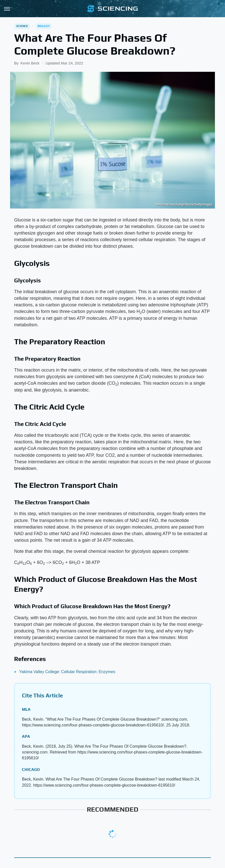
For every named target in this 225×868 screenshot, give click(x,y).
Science (22, 26)
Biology (44, 26)
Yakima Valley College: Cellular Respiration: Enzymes (67, 672)
